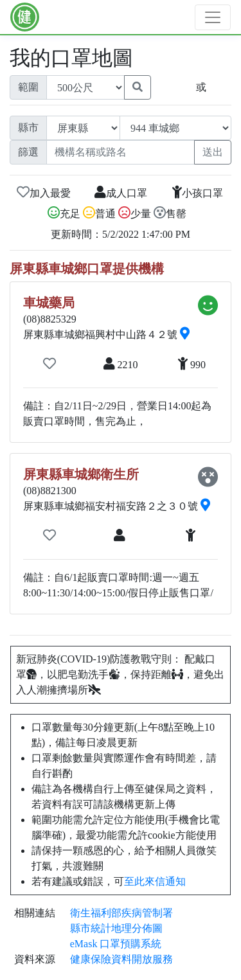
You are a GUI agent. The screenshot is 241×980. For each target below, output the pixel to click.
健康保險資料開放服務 (121, 959)
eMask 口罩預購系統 (116, 944)
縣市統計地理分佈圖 (116, 928)
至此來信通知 (155, 881)
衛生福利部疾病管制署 (121, 913)
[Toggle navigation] (213, 17)
